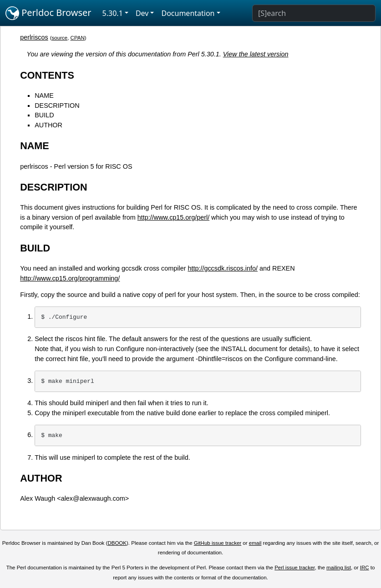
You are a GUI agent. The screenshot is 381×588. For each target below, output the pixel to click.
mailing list (339, 568)
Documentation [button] (188, 13)
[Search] (314, 13)
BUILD (44, 115)
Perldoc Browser (48, 13)
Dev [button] (142, 13)
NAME (44, 95)
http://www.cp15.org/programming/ (70, 278)
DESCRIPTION (57, 106)
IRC (365, 568)
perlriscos (34, 37)
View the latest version (256, 54)
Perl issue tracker (295, 568)
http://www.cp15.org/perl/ (173, 217)
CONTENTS (47, 75)
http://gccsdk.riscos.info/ (223, 268)
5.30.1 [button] (113, 13)
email (255, 543)
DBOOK (117, 543)
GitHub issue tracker (218, 543)
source (60, 38)
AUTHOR (48, 125)
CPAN (78, 38)
